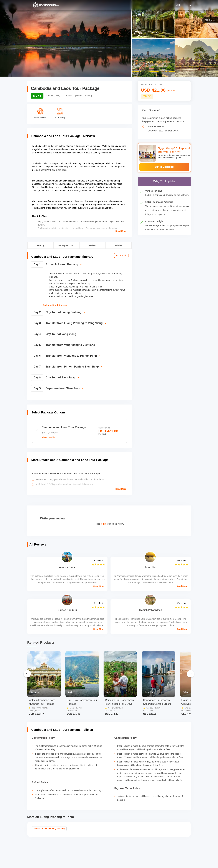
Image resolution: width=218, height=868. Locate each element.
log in (103, 524)
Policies (119, 245)
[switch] (79, 266)
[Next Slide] (190, 674)
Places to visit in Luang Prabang (49, 829)
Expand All (121, 255)
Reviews (92, 245)
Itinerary (40, 245)
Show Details (48, 437)
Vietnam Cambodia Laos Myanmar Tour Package (42, 702)
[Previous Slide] (27, 674)
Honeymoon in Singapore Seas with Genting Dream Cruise (157, 702)
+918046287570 (156, 127)
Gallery (210, 20)
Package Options (67, 245)
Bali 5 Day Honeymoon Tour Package (82, 702)
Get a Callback (164, 167)
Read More (121, 231)
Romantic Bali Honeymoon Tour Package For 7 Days (119, 702)
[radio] (79, 431)
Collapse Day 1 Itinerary (55, 305)
